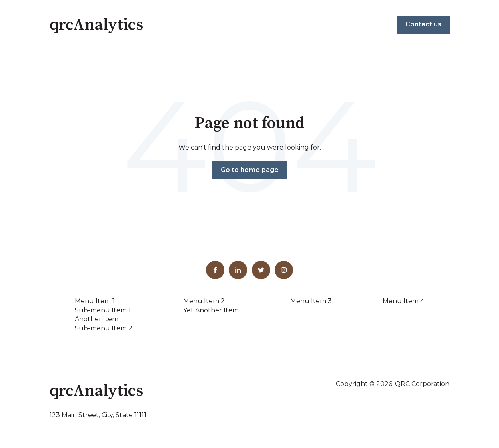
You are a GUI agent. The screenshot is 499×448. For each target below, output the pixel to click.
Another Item (97, 319)
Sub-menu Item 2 (104, 328)
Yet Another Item (211, 310)
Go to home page (250, 170)
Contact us (423, 24)
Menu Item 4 (403, 301)
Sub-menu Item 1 (103, 310)
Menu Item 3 (311, 301)
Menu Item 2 (204, 301)
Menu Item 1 (95, 301)
